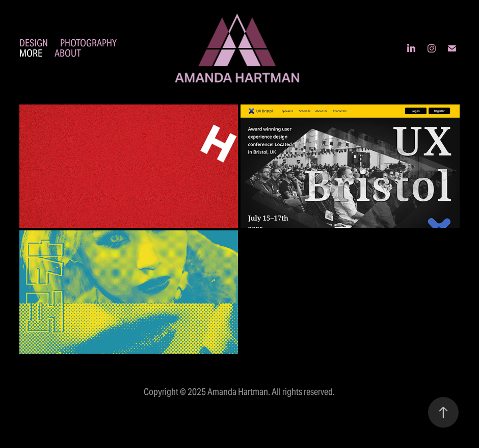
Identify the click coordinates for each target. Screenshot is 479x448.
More (31, 53)
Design (34, 43)
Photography (88, 43)
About (68, 53)
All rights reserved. (303, 392)
